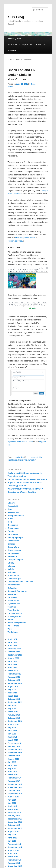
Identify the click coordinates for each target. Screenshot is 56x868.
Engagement (13, 528)
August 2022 (13, 658)
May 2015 (12, 841)
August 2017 (13, 759)
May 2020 (12, 690)
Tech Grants (13, 610)
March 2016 (13, 809)
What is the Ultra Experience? (20, 44)
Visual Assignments (17, 623)
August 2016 (13, 797)
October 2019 (14, 699)
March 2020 (13, 696)
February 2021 (14, 674)
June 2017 (12, 765)
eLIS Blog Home (15, 38)
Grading (11, 544)
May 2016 (12, 803)
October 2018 (14, 718)
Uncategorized (14, 616)
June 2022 (12, 661)
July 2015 (12, 835)
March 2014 (13, 857)
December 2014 (15, 847)
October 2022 (14, 652)
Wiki (10, 629)
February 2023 (14, 649)
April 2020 (12, 693)
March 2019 (13, 712)
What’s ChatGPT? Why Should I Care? (25, 489)
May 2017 (12, 768)
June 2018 (12, 731)
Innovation (13, 556)
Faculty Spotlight (15, 538)
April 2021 (12, 668)
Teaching (12, 607)
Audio (10, 519)
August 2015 (13, 831)
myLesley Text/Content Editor (20, 442)
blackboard (12, 460)
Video (10, 620)
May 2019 (12, 709)
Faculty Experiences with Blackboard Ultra (27, 479)
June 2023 (12, 642)
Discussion (13, 525)
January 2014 (14, 863)
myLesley (20, 457)
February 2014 (14, 860)
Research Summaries (17, 591)
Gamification (14, 541)
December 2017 (15, 749)
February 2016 (14, 813)
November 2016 (15, 787)
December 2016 (15, 784)
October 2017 (14, 756)
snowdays (12, 597)
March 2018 (13, 740)
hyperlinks (23, 460)
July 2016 (12, 800)
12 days (11, 503)
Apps (10, 509)
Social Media (14, 601)
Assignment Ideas (16, 516)
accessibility (37, 457)
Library (11, 563)
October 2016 (14, 790)
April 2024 (12, 639)
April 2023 (12, 645)
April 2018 (12, 737)
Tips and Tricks (15, 613)
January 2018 (14, 746)
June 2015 (12, 838)
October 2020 (14, 680)
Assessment (13, 512)
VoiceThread (13, 626)
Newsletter (12, 50)
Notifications (14, 575)
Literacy (11, 566)
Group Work (13, 547)
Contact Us (41, 44)
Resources (13, 594)
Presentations (14, 585)
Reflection (12, 588)
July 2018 (12, 727)
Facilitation (13, 534)
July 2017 (12, 762)
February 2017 (14, 778)
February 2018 (14, 743)
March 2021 (13, 671)
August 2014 (13, 850)
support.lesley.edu (15, 241)
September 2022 (15, 655)
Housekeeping (14, 550)
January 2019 (14, 715)
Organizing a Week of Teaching (22, 492)
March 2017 (13, 775)
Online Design (14, 578)
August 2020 (13, 687)
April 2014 (12, 853)
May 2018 (12, 734)
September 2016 (15, 794)
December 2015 (15, 819)
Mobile (11, 569)
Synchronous (14, 604)
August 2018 (13, 724)
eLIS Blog (16, 17)
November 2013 (15, 866)
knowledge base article (25, 238)
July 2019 (12, 705)
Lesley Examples (15, 560)
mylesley (32, 460)
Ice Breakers (13, 553)
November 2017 (15, 753)
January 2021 (14, 677)
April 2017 (12, 772)
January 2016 (14, 816)
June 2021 (12, 664)
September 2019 (15, 702)
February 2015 (14, 844)
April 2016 (12, 806)
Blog (10, 522)
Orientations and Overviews (20, 582)
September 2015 (15, 828)
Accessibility (14, 506)
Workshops (13, 632)
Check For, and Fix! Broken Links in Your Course (22, 75)
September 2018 (15, 721)
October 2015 (14, 825)
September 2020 (15, 683)
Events (11, 531)
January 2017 (14, 781)
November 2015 (15, 822)
